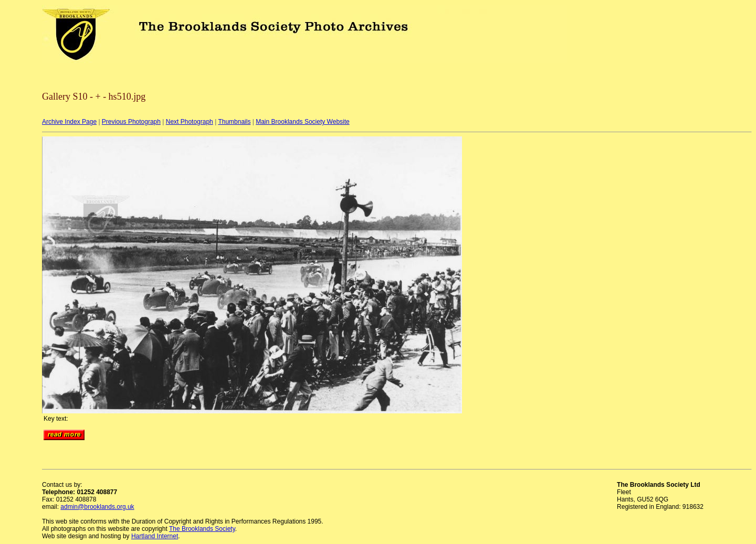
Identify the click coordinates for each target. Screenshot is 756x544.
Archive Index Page (69, 122)
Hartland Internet (155, 536)
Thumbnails (234, 122)
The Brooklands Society (202, 529)
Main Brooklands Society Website (303, 122)
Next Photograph (190, 122)
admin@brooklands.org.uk (97, 507)
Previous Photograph (131, 122)
